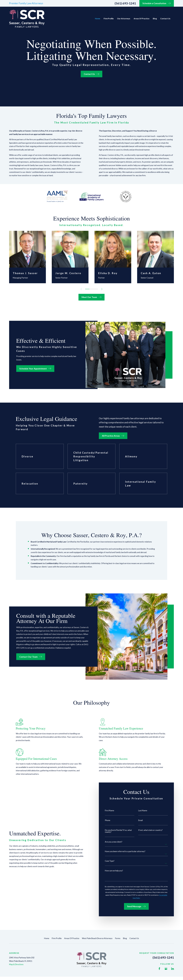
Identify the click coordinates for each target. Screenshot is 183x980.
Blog (125, 938)
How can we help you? (114, 871)
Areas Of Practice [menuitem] (142, 19)
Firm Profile (57, 938)
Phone (108, 820)
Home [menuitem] (98, 19)
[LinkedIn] (173, 969)
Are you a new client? (114, 842)
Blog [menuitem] (155, 19)
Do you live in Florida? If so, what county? (118, 831)
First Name (109, 810)
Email (140, 820)
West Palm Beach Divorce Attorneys (97, 938)
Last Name (143, 810)
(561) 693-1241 (125, 3)
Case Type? (110, 861)
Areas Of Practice (72, 938)
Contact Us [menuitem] (165, 19)
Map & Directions (16, 964)
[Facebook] (159, 969)
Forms (118, 938)
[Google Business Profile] (166, 969)
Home (47, 938)
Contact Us (134, 938)
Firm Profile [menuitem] (109, 19)
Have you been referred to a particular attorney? (125, 851)
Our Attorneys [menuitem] (124, 19)
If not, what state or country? (150, 830)
